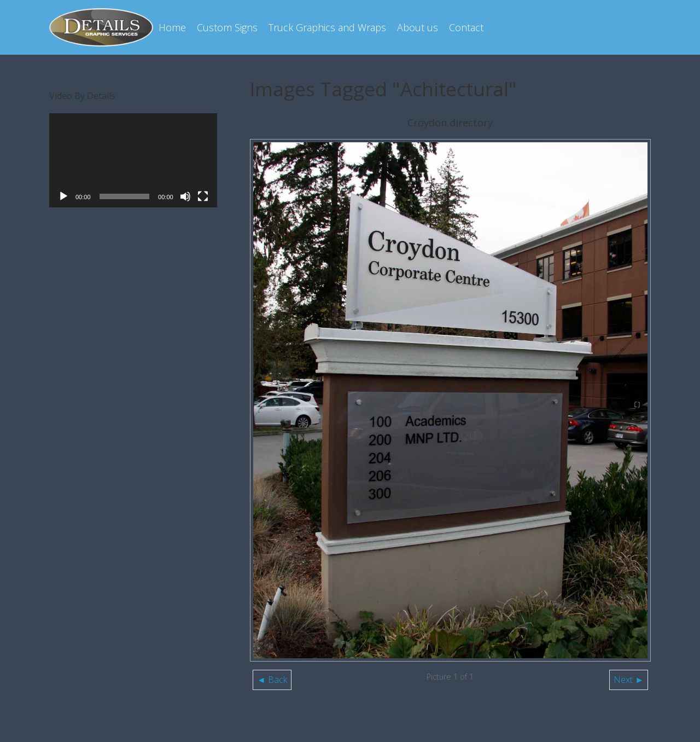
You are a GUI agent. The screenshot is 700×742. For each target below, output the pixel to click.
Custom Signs (227, 27)
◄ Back (272, 680)
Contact (466, 27)
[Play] (63, 196)
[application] (133, 160)
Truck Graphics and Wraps (327, 27)
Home (172, 27)
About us (418, 27)
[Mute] (185, 196)
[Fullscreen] (203, 196)
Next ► (629, 680)
